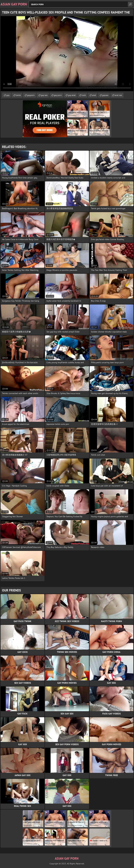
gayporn (31, 95)
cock (84, 95)
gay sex (44, 95)
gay (8, 95)
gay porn (58, 95)
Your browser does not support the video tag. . (67, 54)
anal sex (118, 95)
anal (94, 95)
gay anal (72, 95)
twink (18, 95)
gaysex (105, 95)
